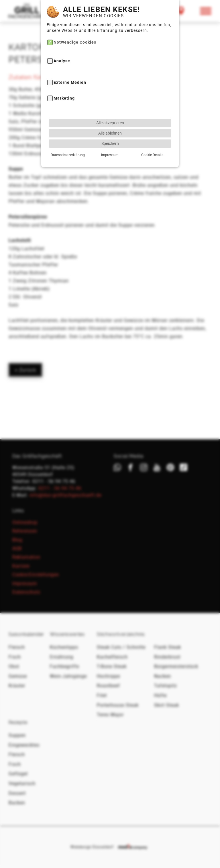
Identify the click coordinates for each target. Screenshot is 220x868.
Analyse (62, 41)
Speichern (110, 124)
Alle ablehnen (110, 113)
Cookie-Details (152, 135)
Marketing (64, 78)
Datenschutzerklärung (68, 135)
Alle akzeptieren (110, 103)
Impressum (110, 135)
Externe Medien (70, 63)
